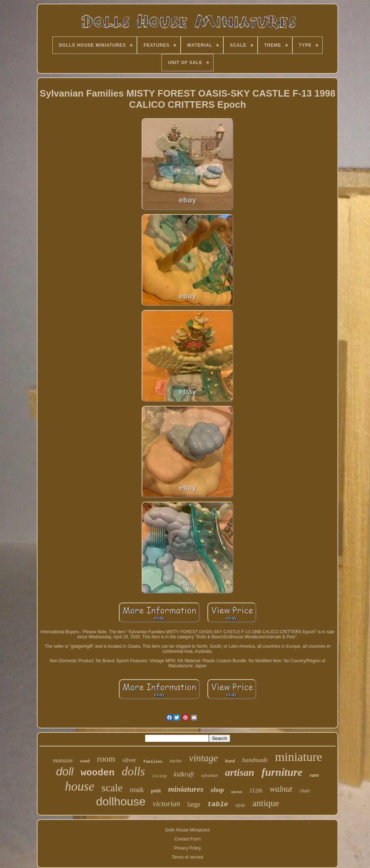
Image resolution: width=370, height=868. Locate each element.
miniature (298, 757)
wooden (98, 773)
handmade (255, 760)
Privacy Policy (188, 848)
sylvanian (210, 775)
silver (129, 760)
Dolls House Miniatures (187, 830)
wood (85, 761)
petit (156, 791)
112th (256, 790)
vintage (203, 758)
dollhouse (121, 801)
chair (305, 791)
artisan (240, 772)
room (106, 759)
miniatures (186, 789)
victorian (167, 804)
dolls (133, 771)
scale (112, 788)
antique (266, 803)
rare (314, 775)
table (218, 804)
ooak (137, 790)
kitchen (237, 792)
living (159, 776)
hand (230, 761)
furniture (282, 772)
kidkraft (184, 774)
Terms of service (187, 857)
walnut (281, 789)
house (79, 786)
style (240, 805)
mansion (63, 760)
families (153, 762)
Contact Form (188, 839)
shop (217, 790)
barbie (176, 761)
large (194, 804)
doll (65, 772)
